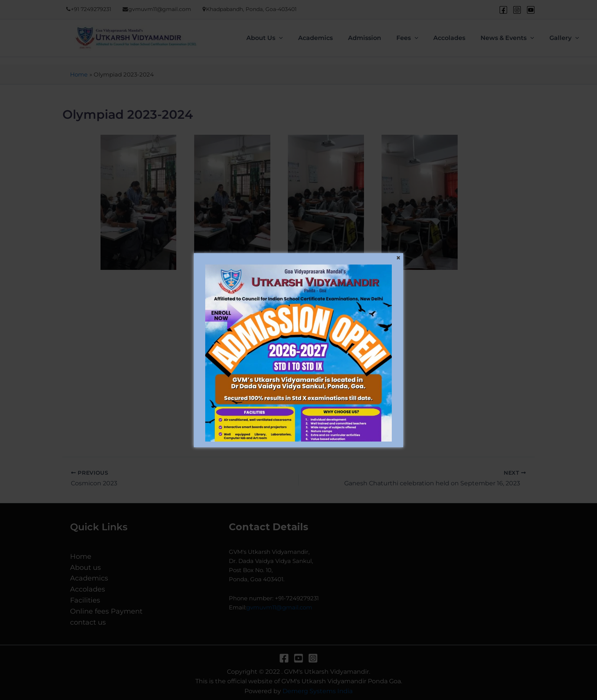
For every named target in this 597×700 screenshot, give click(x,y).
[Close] (398, 258)
